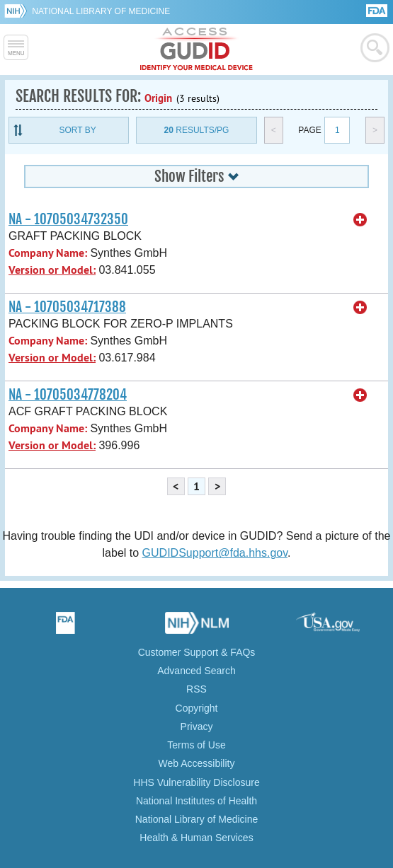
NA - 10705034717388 (67, 307)
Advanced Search (196, 671)
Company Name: (48, 253)
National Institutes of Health (196, 801)
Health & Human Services (196, 838)
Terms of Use (196, 745)
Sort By (78, 130)
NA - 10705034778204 (68, 395)
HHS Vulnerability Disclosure (196, 782)
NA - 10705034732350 (68, 219)
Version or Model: (52, 270)
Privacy (197, 727)
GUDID (196, 50)
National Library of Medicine (101, 11)
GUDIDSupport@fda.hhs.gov (215, 553)
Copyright (197, 708)
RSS (196, 689)
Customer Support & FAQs (197, 652)
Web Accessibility (197, 763)
